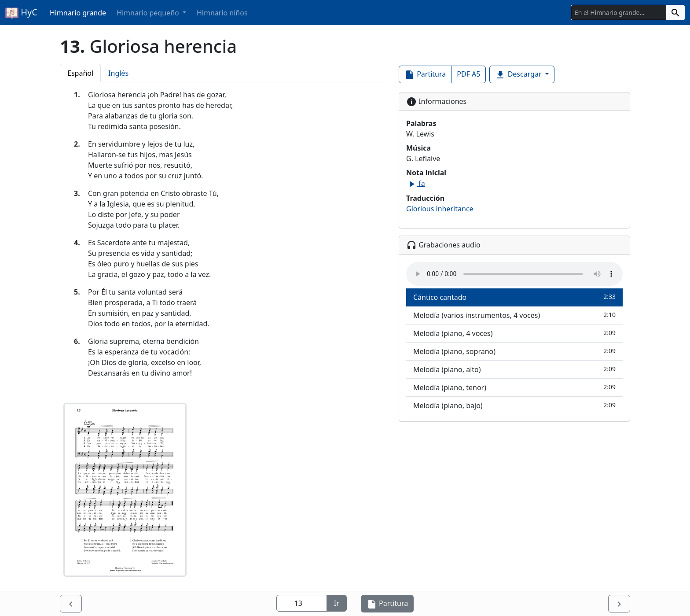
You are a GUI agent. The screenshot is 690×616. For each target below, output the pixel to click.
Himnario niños (222, 13)
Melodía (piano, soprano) (514, 351)
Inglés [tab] (118, 73)
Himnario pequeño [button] (149, 13)
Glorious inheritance (440, 209)
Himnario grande (78, 13)
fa (416, 183)
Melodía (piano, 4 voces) (514, 333)
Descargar (519, 75)
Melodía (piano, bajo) (514, 405)
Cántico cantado (514, 297)
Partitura (425, 75)
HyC (21, 13)
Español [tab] (80, 73)
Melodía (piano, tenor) (514, 387)
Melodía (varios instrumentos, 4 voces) (514, 315)
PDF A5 (468, 74)
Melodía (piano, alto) (514, 369)
